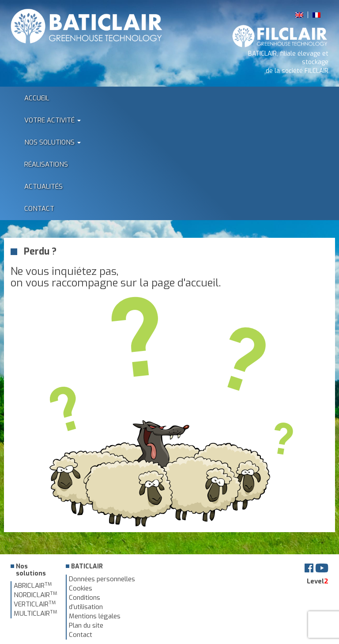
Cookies (81, 588)
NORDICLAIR (35, 595)
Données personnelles (102, 579)
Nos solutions (53, 142)
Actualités (43, 187)
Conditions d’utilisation (86, 602)
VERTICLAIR (35, 604)
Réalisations (46, 164)
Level (318, 581)
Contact (39, 209)
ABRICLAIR (33, 586)
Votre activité (53, 120)
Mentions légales (95, 616)
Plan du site (86, 625)
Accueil (37, 98)
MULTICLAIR (35, 614)
